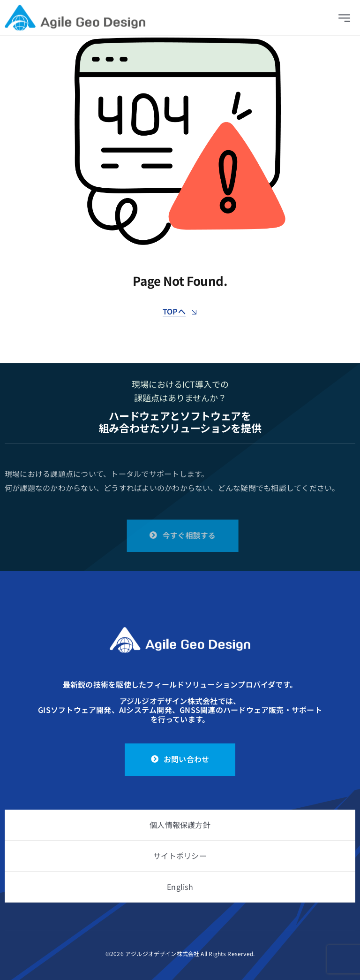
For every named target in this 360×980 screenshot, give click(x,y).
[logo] (75, 11)
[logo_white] (180, 631)
